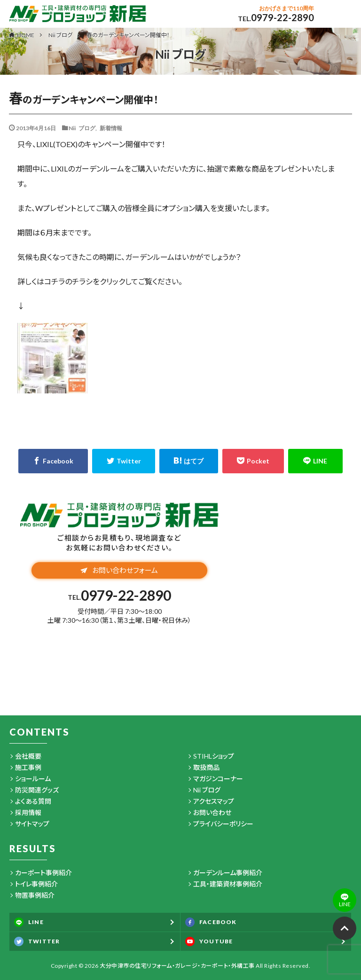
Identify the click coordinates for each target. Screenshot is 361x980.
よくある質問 (33, 801)
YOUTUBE (209, 941)
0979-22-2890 (283, 17)
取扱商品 (206, 767)
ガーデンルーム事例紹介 (228, 873)
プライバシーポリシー (223, 824)
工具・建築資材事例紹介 (228, 884)
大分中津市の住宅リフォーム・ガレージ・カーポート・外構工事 (177, 966)
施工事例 (28, 767)
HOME (26, 35)
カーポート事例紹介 (43, 873)
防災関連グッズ (37, 790)
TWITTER (37, 941)
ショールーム (33, 779)
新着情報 (111, 128)
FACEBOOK (211, 922)
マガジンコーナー (218, 779)
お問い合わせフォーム (119, 570)
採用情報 (28, 812)
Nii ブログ (60, 35)
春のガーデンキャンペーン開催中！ (128, 35)
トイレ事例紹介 (36, 884)
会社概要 (28, 756)
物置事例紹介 (35, 895)
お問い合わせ (212, 812)
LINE (29, 922)
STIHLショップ (214, 756)
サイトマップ (32, 824)
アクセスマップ (214, 801)
